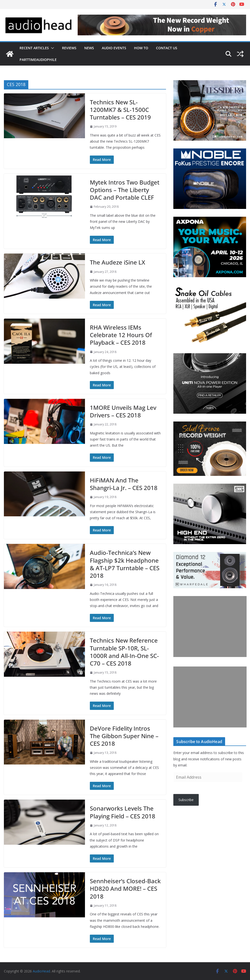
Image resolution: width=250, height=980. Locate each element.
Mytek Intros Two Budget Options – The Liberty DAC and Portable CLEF (125, 190)
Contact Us (167, 48)
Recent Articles (34, 48)
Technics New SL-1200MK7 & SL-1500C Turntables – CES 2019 (120, 110)
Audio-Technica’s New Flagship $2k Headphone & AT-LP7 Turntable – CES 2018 (125, 564)
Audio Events (114, 48)
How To (141, 48)
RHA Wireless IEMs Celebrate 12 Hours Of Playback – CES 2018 (121, 335)
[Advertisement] (210, 627)
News (89, 48)
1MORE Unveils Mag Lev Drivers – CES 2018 (123, 411)
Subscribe (186, 800)
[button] (52, 48)
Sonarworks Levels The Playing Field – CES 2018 (123, 812)
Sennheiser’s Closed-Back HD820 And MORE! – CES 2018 (125, 888)
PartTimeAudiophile (38, 60)
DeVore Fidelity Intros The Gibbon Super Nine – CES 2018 (124, 736)
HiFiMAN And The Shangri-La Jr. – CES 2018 (124, 484)
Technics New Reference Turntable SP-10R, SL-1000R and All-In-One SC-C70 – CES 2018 (124, 652)
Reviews (69, 48)
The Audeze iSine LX (117, 262)
